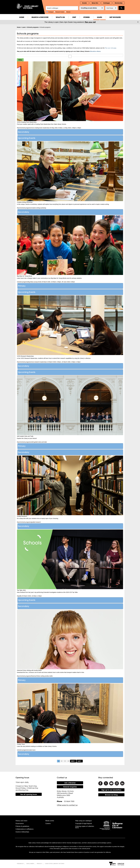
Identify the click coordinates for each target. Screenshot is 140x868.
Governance (20, 823)
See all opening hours (29, 794)
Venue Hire (95, 3)
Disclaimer (30, 864)
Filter (20, 60)
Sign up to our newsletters (111, 790)
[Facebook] (100, 783)
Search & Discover (40, 17)
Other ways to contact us (67, 805)
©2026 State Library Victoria (55, 864)
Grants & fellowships (22, 832)
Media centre (50, 821)
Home (22, 17)
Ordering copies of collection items (85, 827)
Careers (48, 823)
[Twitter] (106, 783)
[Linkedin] (122, 783)
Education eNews (95, 51)
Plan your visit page (110, 48)
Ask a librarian (70, 783)
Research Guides (59, 12)
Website (68, 12)
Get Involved (115, 17)
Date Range (111, 8)
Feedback (20, 864)
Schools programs (33, 27)
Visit (74, 17)
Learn (100, 17)
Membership (119, 3)
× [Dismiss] (138, 22)
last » (80, 761)
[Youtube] (111, 783)
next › (73, 761)
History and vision (21, 821)
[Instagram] (117, 783)
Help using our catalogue (83, 821)
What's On (60, 17)
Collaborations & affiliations (25, 829)
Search (122, 8)
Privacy (39, 864)
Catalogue (106, 3)
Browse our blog (111, 795)
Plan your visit (90, 22)
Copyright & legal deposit (83, 823)
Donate (84, 3)
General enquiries (70, 787)
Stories (87, 17)
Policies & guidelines (22, 826)
